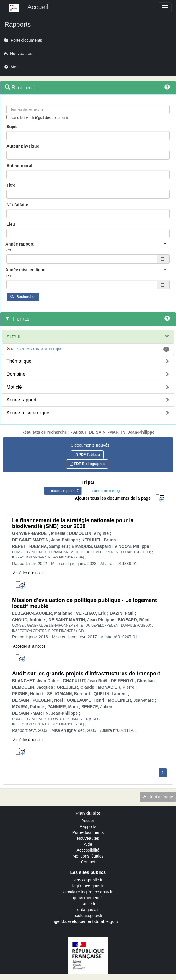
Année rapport (21, 400)
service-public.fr (88, 880)
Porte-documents (88, 832)
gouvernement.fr (88, 898)
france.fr (88, 904)
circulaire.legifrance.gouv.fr (88, 892)
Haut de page (158, 797)
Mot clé (14, 387)
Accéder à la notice (29, 573)
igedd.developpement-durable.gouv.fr (88, 921)
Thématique (19, 361)
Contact (88, 862)
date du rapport (63, 491)
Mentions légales (88, 856)
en (9, 250)
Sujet (12, 127)
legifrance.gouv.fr (88, 886)
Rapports (88, 826)
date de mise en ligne (108, 491)
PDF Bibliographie (87, 464)
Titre (11, 185)
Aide (88, 844)
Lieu (11, 224)
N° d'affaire (17, 205)
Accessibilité (88, 850)
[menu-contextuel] (8, 117)
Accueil (88, 821)
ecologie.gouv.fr (88, 916)
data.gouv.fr (88, 910)
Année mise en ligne (28, 413)
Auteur (13, 336)
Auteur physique (23, 146)
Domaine (16, 374)
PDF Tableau (87, 455)
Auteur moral (19, 166)
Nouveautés (88, 838)
